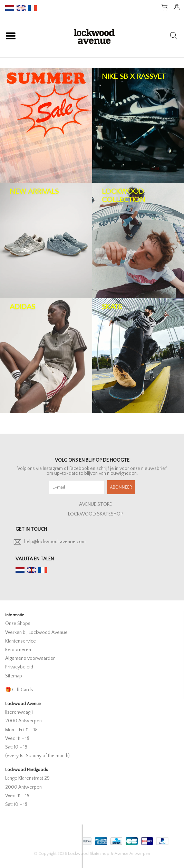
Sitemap (14, 676)
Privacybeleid (19, 667)
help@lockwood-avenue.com (55, 542)
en (21, 8)
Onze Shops (18, 624)
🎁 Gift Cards (19, 690)
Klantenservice (21, 641)
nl (10, 8)
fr (32, 8)
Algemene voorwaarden (30, 658)
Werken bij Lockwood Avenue (36, 633)
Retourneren (18, 650)
